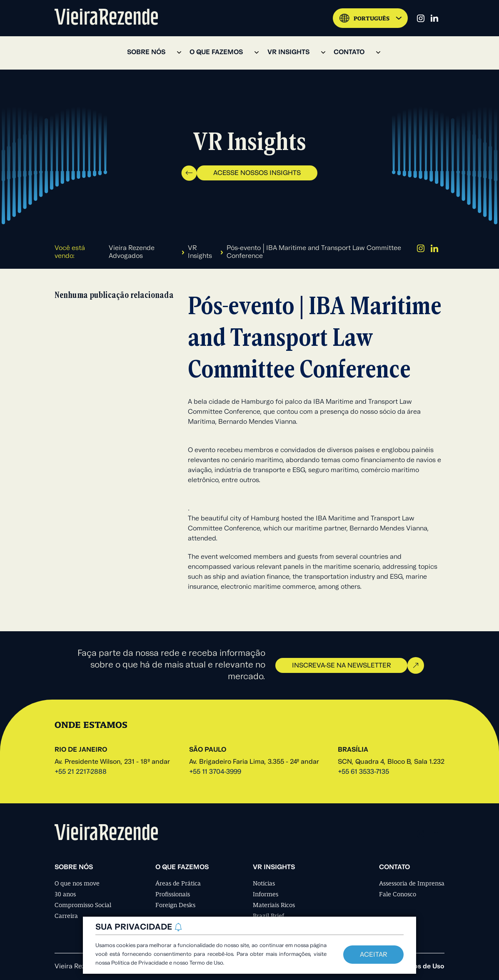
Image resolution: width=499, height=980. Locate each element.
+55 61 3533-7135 (363, 772)
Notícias (264, 883)
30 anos (65, 894)
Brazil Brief (268, 916)
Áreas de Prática (178, 883)
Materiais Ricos (274, 905)
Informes (266, 894)
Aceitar (373, 955)
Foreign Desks (175, 905)
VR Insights (200, 252)
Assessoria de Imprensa (412, 883)
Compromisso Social (83, 905)
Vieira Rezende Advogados (132, 252)
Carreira (66, 916)
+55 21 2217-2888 (81, 772)
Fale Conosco (398, 894)
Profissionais (173, 894)
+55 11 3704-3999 (215, 772)
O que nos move (77, 883)
